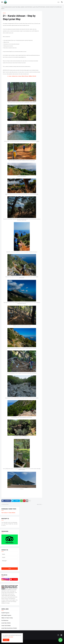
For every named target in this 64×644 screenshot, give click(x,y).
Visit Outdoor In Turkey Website (8, 513)
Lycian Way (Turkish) (6, 623)
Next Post (39, 504)
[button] (2, 2)
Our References (5, 620)
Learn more (11, 637)
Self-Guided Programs (6, 615)
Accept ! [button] (6, 640)
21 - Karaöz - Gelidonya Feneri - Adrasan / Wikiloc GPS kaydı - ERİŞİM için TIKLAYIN (22, 76)
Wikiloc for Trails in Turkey (7, 618)
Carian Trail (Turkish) (6, 626)
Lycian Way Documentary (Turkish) (9, 628)
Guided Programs (5, 613)
